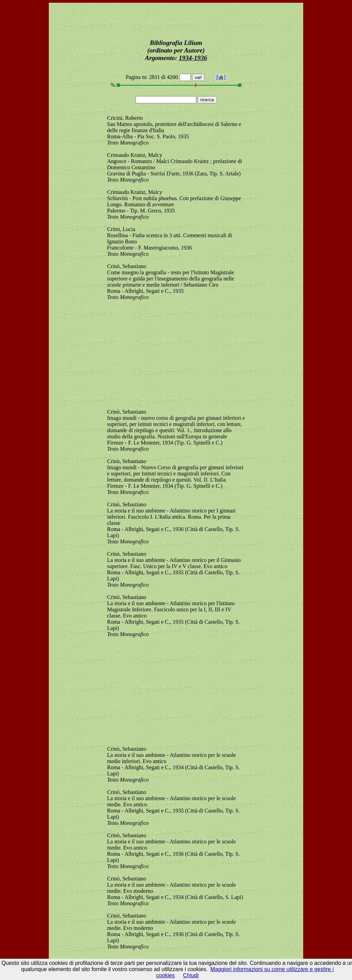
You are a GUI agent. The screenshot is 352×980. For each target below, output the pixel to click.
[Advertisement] (176, 19)
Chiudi (191, 975)
